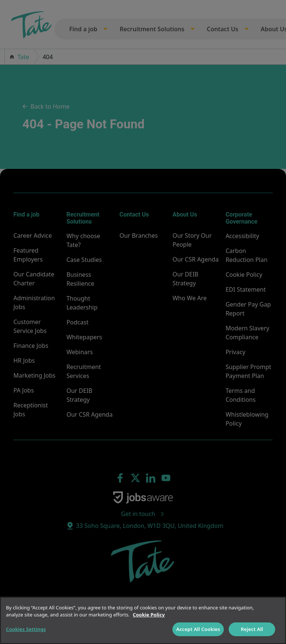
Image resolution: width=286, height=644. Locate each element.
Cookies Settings (26, 629)
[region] (143, 620)
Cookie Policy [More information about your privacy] (149, 615)
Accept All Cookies (198, 629)
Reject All (252, 629)
